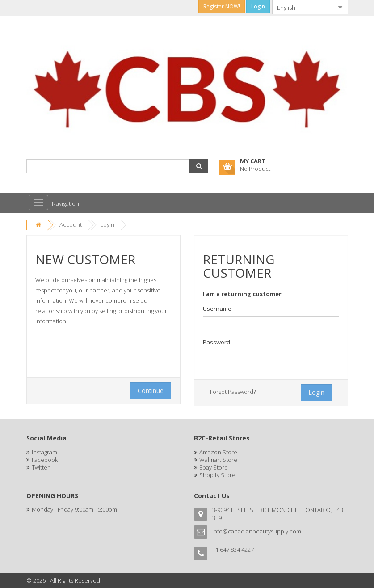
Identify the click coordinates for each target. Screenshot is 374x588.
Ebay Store (214, 467)
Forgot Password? (233, 392)
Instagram (44, 452)
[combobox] (303, 7)
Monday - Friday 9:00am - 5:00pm (74, 509)
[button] (199, 166)
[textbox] (271, 323)
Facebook (45, 460)
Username (217, 309)
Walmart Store (218, 460)
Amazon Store (218, 452)
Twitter (41, 467)
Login (107, 224)
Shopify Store (217, 475)
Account (71, 224)
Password (216, 342)
